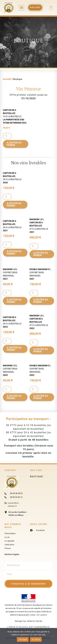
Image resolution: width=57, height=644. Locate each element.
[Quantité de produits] (7, 136)
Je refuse (36, 640)
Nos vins (36, 470)
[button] (22, 8)
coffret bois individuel (10, 274)
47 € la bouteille (39, 226)
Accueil (7, 79)
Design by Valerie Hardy (28, 621)
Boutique (37, 476)
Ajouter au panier (14, 144)
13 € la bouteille (15, 116)
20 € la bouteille (12, 178)
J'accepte (23, 640)
